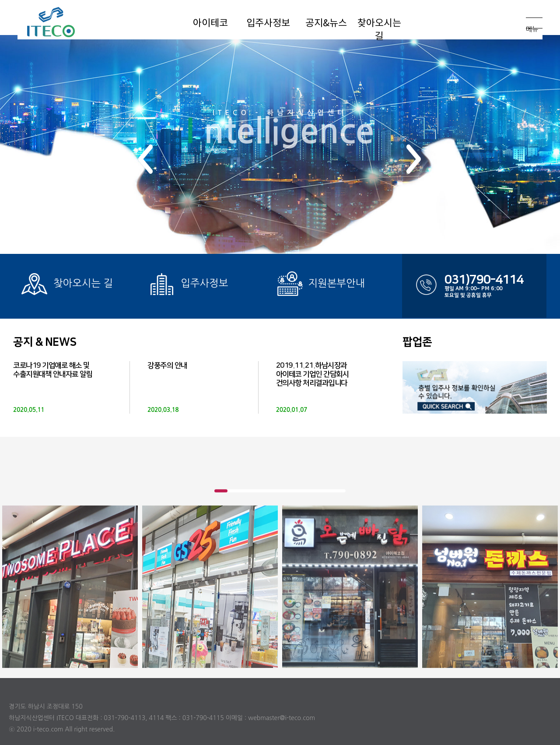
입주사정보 (187, 284)
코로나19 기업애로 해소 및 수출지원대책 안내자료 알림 (53, 370)
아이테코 (68, 22)
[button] (146, 159)
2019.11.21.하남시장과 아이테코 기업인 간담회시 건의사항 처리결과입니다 (313, 374)
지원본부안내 (320, 284)
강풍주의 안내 (167, 365)
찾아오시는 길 (66, 284)
